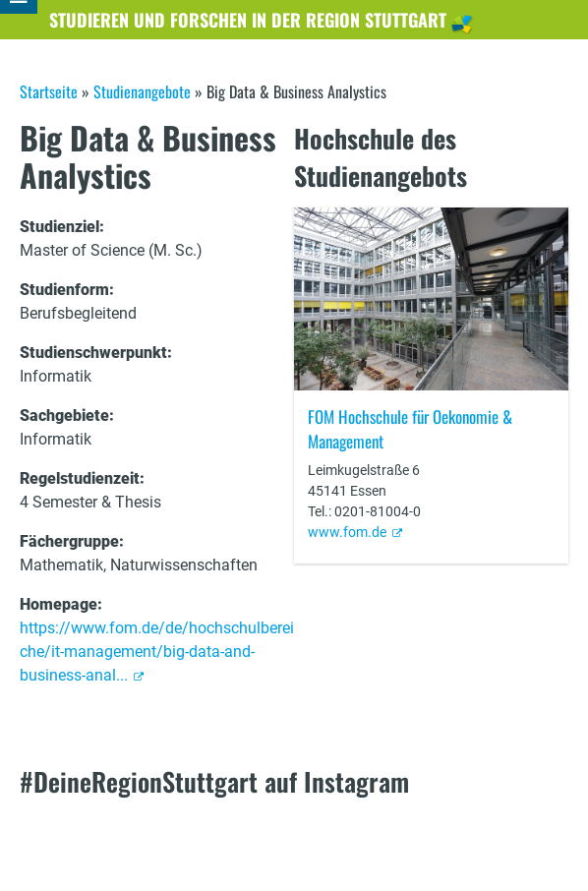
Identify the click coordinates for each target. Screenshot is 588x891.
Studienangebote (142, 91)
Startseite (49, 91)
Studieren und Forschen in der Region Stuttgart (248, 20)
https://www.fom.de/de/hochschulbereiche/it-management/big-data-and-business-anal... (157, 652)
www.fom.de (347, 532)
